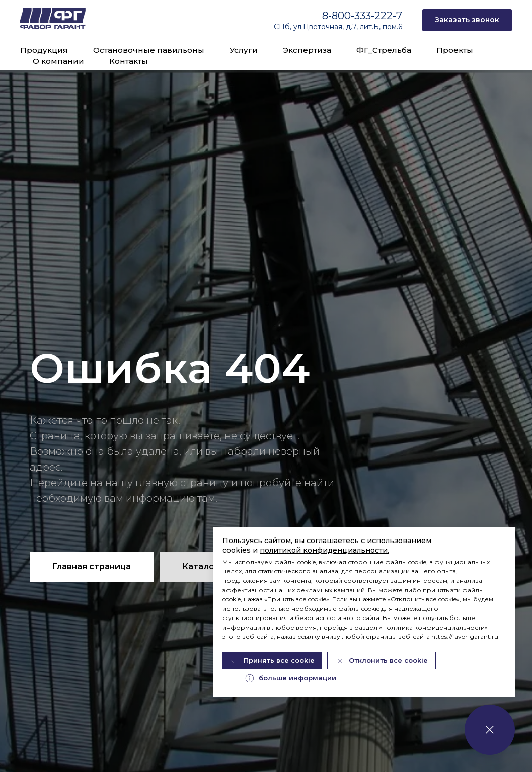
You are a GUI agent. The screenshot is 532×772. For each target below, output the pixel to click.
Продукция (44, 50)
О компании (58, 61)
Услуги (244, 50)
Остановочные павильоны (149, 50)
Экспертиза (307, 50)
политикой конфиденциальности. (324, 550)
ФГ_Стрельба (384, 50)
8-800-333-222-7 (362, 16)
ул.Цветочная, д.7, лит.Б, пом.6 (348, 27)
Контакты (129, 61)
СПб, (284, 27)
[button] (467, 20)
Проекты (455, 50)
